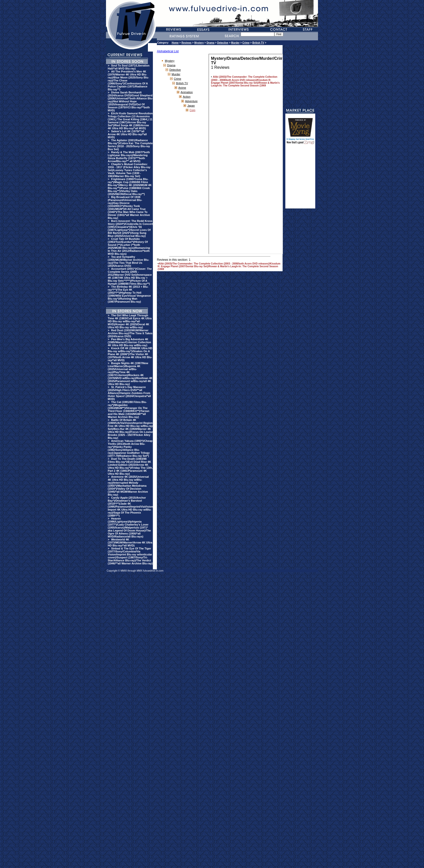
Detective (223, 43)
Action (187, 97)
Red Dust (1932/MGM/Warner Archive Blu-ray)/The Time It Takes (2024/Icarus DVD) (130, 333)
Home (175, 43)
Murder (235, 43)
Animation (187, 92)
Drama (210, 43)
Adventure (191, 101)
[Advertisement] (300, 179)
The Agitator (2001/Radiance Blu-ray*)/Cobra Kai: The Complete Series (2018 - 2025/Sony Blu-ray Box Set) (130, 145)
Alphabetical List (168, 51)
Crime (246, 43)
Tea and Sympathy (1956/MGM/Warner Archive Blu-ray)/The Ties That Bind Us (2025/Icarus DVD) (128, 261)
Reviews (186, 43)
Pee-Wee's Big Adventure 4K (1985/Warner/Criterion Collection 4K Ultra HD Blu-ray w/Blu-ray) (129, 342)
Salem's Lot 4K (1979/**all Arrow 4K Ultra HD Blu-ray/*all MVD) (127, 134)
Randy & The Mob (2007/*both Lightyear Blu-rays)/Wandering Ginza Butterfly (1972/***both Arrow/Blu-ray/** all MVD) (129, 157)
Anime (182, 88)
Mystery (199, 43)
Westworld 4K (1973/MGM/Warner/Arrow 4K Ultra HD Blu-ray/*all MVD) (130, 542)
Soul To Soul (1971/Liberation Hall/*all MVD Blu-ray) (129, 67)
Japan (191, 106)
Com (192, 110)
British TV (258, 43)
